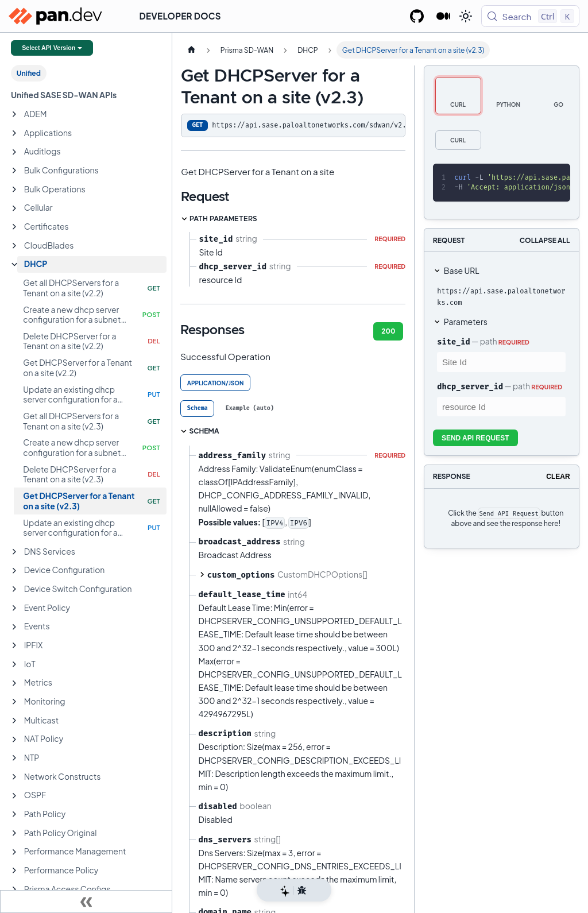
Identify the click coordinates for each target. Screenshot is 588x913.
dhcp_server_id (470, 386)
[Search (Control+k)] (530, 16)
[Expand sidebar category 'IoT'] (14, 664)
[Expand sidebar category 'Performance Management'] (14, 852)
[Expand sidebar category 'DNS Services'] (14, 552)
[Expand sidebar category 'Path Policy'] (14, 814)
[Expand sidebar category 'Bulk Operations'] (14, 189)
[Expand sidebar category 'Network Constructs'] (14, 777)
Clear (558, 477)
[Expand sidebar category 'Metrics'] (14, 683)
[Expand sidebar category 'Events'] (14, 627)
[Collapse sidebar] (86, 902)
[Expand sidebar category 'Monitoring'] (14, 702)
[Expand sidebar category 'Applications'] (14, 133)
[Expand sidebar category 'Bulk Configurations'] (14, 171)
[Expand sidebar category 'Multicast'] (14, 721)
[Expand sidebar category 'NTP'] (14, 758)
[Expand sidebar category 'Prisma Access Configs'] (14, 889)
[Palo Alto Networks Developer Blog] (444, 16)
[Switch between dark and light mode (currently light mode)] (466, 16)
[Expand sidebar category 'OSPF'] (14, 796)
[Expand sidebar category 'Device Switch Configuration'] (14, 589)
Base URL (462, 270)
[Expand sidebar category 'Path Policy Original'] (14, 833)
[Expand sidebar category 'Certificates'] (14, 227)
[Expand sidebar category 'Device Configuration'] (14, 571)
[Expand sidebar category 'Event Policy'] (14, 608)
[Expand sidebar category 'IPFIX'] (14, 645)
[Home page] (191, 50)
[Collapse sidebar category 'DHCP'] (14, 265)
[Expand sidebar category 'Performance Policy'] (14, 871)
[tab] (197, 409)
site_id (453, 342)
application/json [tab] (216, 383)
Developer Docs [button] (180, 16)
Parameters (466, 322)
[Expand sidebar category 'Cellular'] (14, 208)
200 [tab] (388, 331)
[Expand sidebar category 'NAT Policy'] (14, 740)
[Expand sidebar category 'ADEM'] (14, 114)
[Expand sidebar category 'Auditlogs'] (14, 152)
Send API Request (475, 438)
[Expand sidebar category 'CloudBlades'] (14, 246)
